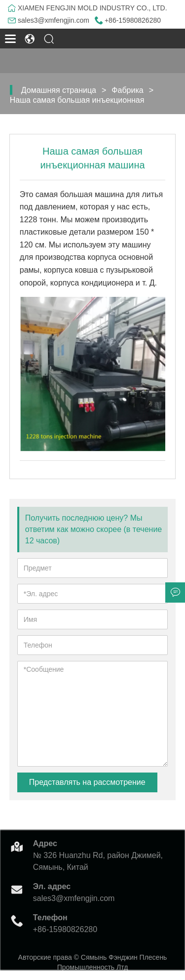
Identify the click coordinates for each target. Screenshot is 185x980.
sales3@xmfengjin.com (54, 20)
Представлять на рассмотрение (87, 782)
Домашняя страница (59, 90)
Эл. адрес (52, 886)
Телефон (50, 918)
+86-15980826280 (133, 20)
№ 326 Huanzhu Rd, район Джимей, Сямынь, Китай (98, 861)
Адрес (45, 843)
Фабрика (127, 90)
